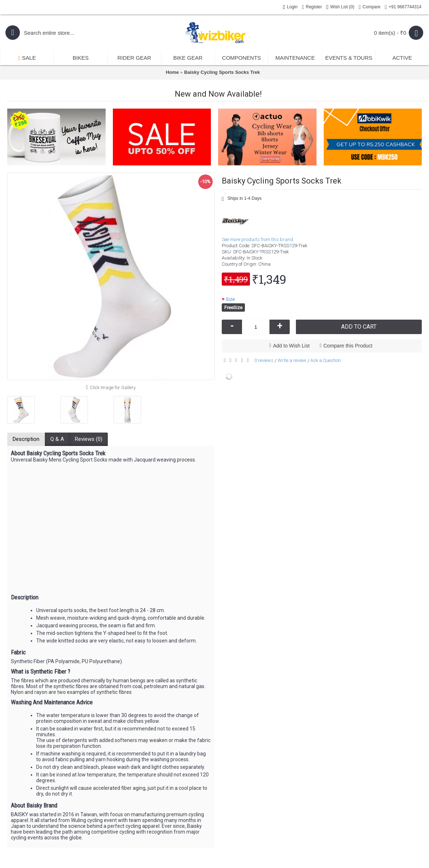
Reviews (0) (89, 439)
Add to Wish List (291, 346)
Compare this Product (348, 346)
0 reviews (264, 360)
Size (230, 299)
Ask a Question (326, 360)
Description (26, 439)
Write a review (292, 360)
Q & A (57, 439)
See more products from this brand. (258, 239)
